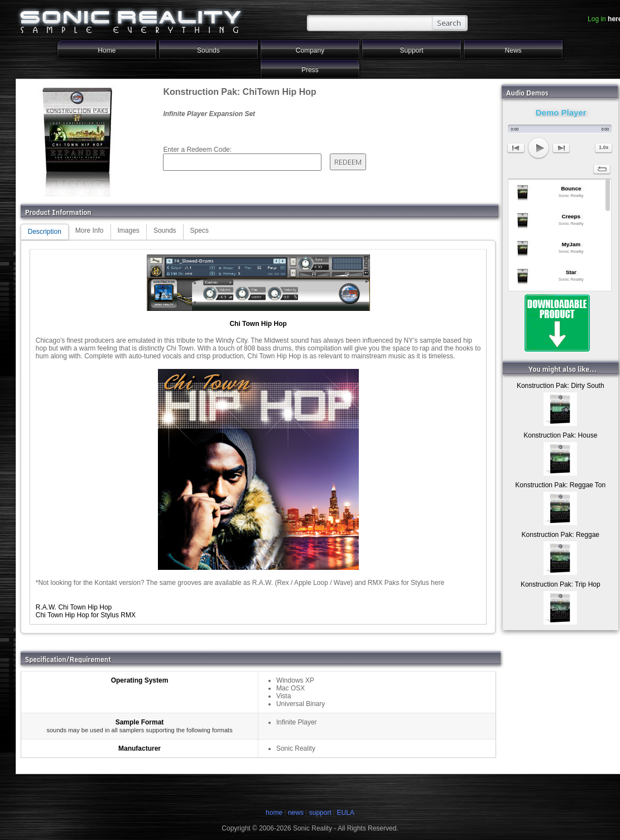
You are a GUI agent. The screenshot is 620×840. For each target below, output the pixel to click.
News (513, 50)
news (296, 813)
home (274, 813)
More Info (90, 231)
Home (107, 50)
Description (45, 232)
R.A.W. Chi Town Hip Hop (74, 607)
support (321, 813)
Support (412, 50)
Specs (200, 231)
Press (310, 70)
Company (310, 50)
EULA (346, 813)
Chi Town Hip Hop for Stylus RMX (86, 615)
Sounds (208, 50)
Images (129, 231)
